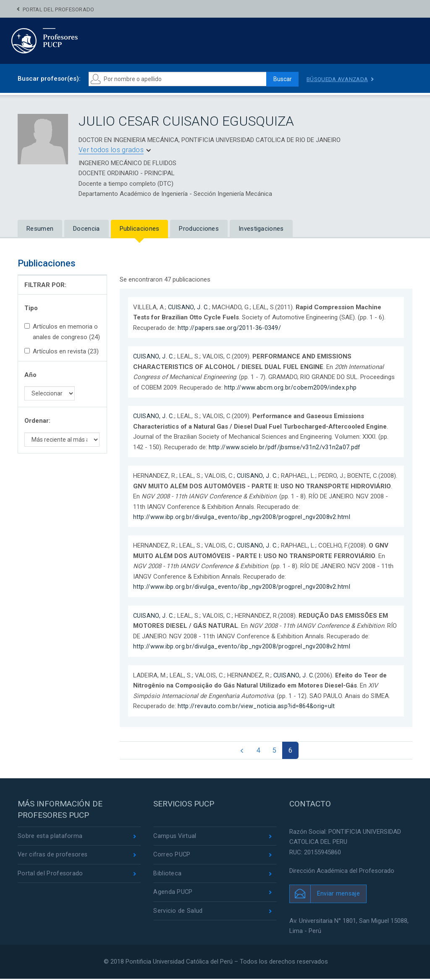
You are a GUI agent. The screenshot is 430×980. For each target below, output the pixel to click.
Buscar (281, 79)
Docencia (86, 229)
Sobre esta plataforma (50, 838)
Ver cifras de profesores (53, 856)
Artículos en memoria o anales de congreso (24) (62, 332)
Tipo (31, 308)
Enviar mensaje (339, 894)
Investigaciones (261, 229)
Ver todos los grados (111, 150)
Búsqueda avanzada (339, 79)
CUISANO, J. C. (189, 307)
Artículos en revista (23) (62, 351)
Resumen (40, 229)
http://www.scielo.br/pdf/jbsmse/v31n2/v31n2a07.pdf (285, 447)
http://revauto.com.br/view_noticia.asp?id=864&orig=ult (257, 706)
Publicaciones (140, 229)
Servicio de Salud (178, 914)
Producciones (199, 229)
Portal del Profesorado (59, 9)
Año (30, 375)
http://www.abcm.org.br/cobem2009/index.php (291, 387)
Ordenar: (37, 421)
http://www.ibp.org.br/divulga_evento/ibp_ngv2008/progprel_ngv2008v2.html (243, 517)
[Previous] (240, 751)
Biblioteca (167, 875)
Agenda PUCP (173, 895)
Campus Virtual (175, 838)
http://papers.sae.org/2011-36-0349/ (230, 328)
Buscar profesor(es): (49, 79)
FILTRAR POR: (45, 285)
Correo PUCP (172, 856)
